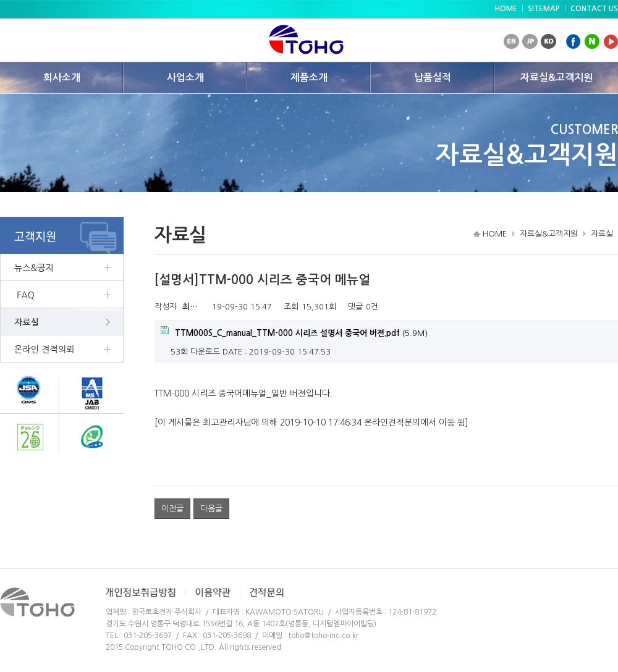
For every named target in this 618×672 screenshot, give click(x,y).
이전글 (172, 509)
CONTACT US (594, 9)
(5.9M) (294, 332)
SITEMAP (544, 9)
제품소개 (309, 78)
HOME (506, 9)
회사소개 (62, 78)
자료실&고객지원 (557, 78)
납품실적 (433, 78)
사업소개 (185, 78)
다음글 (211, 509)
